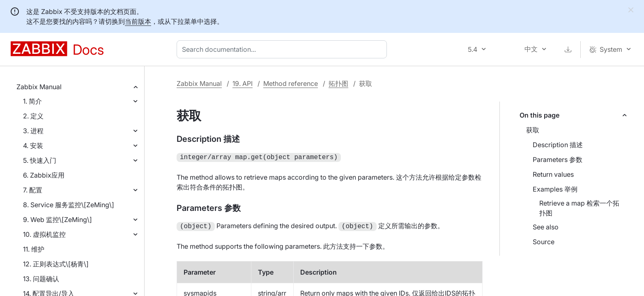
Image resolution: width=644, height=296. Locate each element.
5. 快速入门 (40, 160)
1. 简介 (32, 101)
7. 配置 (33, 190)
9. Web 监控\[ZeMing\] (57, 220)
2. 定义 (33, 116)
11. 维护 (34, 249)
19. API (243, 83)
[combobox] (283, 49)
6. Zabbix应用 (44, 175)
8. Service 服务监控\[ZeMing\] (69, 205)
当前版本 (138, 21)
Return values (553, 174)
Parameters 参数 (558, 160)
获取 (533, 130)
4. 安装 (33, 146)
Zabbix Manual (39, 87)
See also (546, 227)
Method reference (291, 83)
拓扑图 (338, 83)
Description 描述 (558, 145)
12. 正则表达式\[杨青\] (56, 264)
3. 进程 (33, 131)
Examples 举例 (555, 189)
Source (544, 242)
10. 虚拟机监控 (44, 234)
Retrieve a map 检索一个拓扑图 (579, 208)
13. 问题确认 (41, 279)
